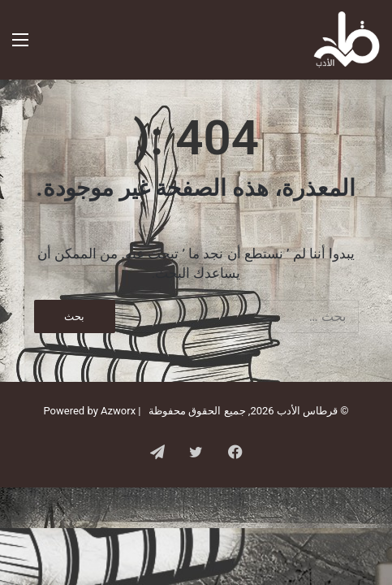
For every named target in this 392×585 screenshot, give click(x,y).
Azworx (118, 411)
